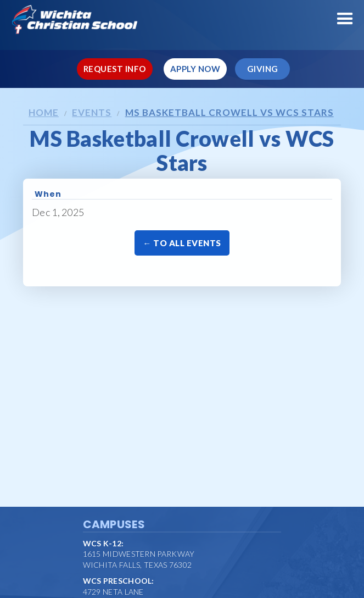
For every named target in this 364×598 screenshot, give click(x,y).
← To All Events (182, 243)
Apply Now (195, 69)
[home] (182, 20)
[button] (345, 19)
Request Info (115, 69)
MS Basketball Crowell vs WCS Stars (229, 112)
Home (44, 112)
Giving (263, 69)
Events (92, 112)
